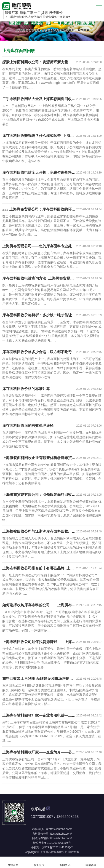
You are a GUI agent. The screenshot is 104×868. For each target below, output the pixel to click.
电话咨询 (91, 862)
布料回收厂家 (40, 829)
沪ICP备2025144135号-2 (57, 847)
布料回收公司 (40, 834)
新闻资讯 (65, 862)
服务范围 (39, 862)
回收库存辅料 (40, 838)
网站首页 (13, 862)
